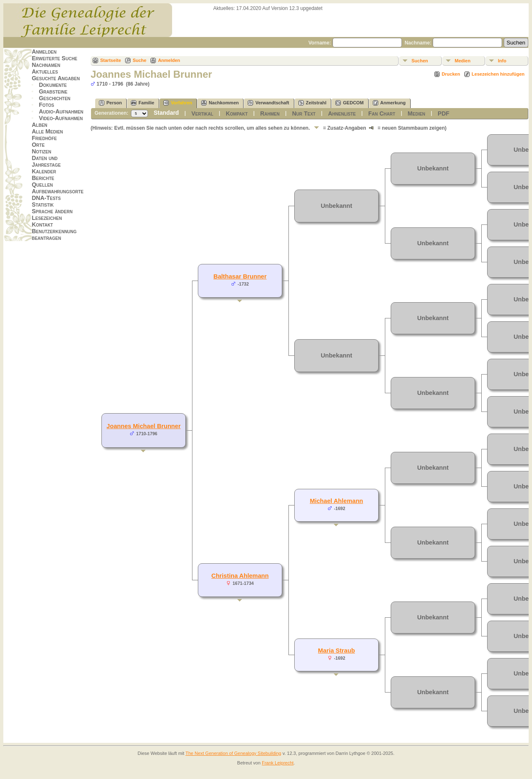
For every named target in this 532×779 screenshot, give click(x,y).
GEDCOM (350, 103)
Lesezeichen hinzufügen (498, 74)
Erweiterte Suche (54, 58)
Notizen (41, 151)
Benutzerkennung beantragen (54, 234)
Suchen (420, 61)
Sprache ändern (52, 211)
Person (110, 103)
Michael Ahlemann (336, 501)
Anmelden (44, 52)
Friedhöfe (44, 138)
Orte (38, 145)
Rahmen (270, 113)
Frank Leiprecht (278, 763)
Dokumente (53, 85)
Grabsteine (53, 91)
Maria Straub (336, 651)
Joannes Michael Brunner (143, 426)
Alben (39, 125)
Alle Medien (47, 131)
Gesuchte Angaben (56, 78)
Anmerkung (389, 103)
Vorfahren (178, 103)
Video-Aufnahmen (61, 118)
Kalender (44, 171)
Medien (463, 61)
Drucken (451, 74)
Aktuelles (45, 71)
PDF (443, 113)
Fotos (46, 105)
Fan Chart (382, 113)
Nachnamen (46, 65)
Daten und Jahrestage (46, 161)
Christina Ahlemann (240, 576)
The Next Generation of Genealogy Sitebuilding (233, 753)
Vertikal (202, 113)
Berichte (43, 178)
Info (502, 61)
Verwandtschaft (268, 103)
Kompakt (237, 113)
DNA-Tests (46, 198)
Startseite (111, 60)
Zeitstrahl (313, 103)
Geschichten (54, 98)
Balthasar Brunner (240, 276)
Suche (139, 60)
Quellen (42, 185)
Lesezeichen (47, 218)
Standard (166, 113)
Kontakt (42, 224)
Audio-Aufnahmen (61, 111)
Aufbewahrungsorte (58, 191)
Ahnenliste (342, 113)
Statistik (43, 205)
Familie (143, 103)
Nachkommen (220, 103)
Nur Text (304, 113)
